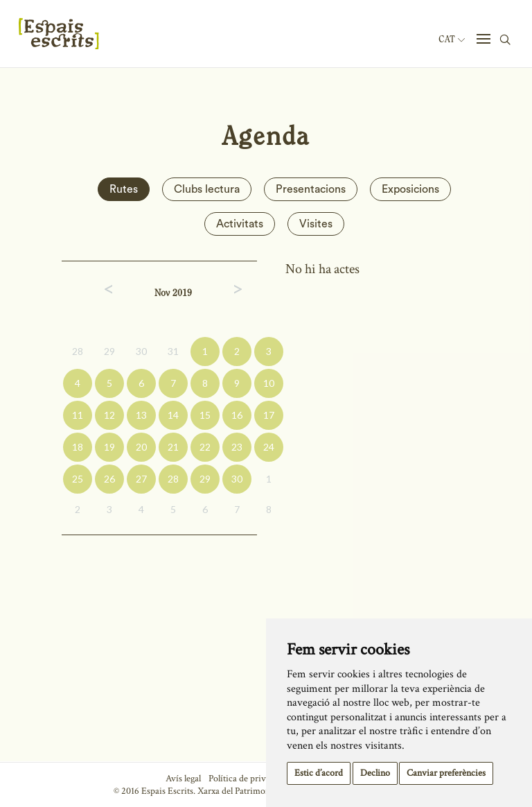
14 (173, 415)
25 (78, 479)
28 (78, 351)
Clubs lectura (207, 189)
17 (269, 415)
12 (109, 415)
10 (269, 383)
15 (205, 415)
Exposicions (410, 189)
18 (78, 447)
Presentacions (311, 189)
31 (173, 351)
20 (141, 447)
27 (141, 479)
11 (78, 415)
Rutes (124, 189)
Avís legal (183, 779)
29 (109, 351)
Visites (316, 224)
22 (205, 447)
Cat (452, 40)
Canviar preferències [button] (446, 773)
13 (141, 415)
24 (269, 447)
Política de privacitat (248, 779)
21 (173, 447)
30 (141, 351)
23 (237, 447)
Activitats (240, 224)
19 (109, 447)
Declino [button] (375, 773)
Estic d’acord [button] (319, 773)
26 (109, 479)
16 (237, 415)
